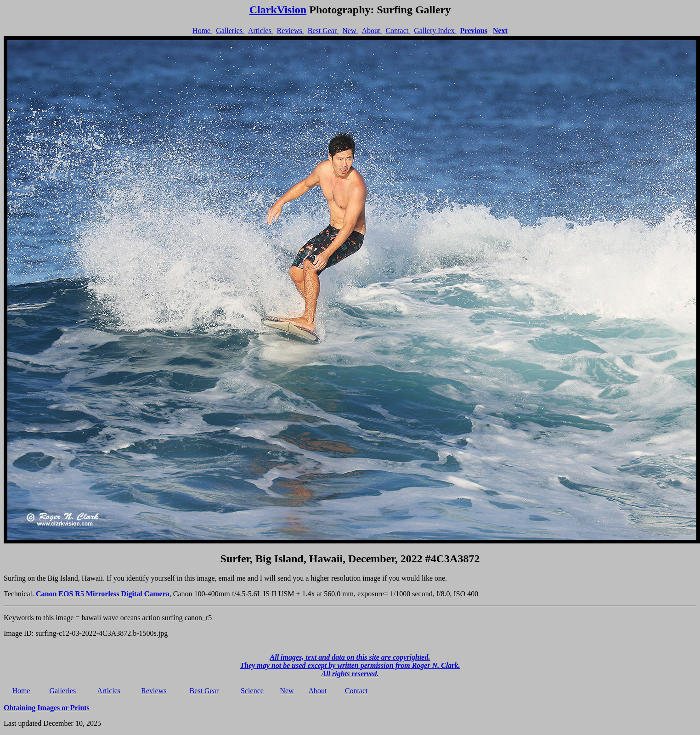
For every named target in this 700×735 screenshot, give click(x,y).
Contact (398, 31)
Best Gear (323, 31)
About (372, 31)
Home (202, 31)
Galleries (230, 31)
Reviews (291, 31)
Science (252, 691)
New (350, 31)
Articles (261, 31)
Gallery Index (435, 31)
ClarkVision (278, 10)
